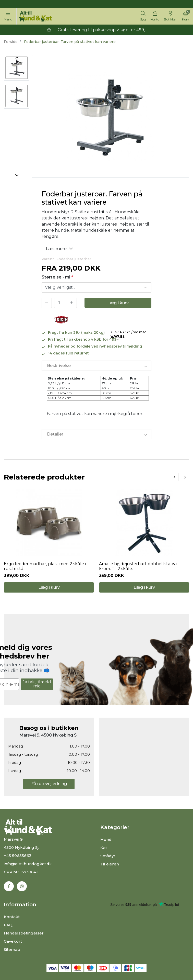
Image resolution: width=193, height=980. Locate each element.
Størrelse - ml (57, 277)
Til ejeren (110, 864)
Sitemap (12, 949)
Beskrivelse (59, 366)
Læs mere (60, 248)
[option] (17, 68)
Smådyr (108, 856)
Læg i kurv (118, 303)
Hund (106, 839)
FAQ (8, 925)
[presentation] (174, 477)
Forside (11, 42)
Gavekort (13, 941)
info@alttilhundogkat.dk (28, 864)
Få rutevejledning (49, 784)
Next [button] (17, 175)
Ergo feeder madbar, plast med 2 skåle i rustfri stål (44, 566)
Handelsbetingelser (24, 933)
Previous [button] (17, 58)
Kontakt (12, 917)
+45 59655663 (18, 856)
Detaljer (55, 434)
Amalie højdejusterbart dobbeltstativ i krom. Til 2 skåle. (144, 566)
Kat (104, 848)
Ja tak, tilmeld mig (37, 684)
